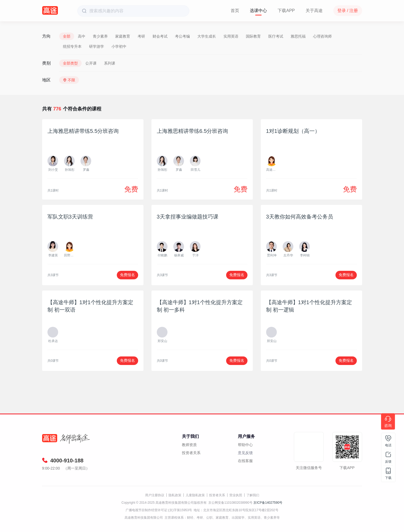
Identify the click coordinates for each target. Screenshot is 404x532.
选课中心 (258, 11)
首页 (235, 11)
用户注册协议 (155, 495)
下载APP (286, 11)
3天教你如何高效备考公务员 (300, 217)
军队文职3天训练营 (70, 217)
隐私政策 (175, 495)
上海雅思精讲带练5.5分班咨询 (83, 131)
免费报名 (127, 275)
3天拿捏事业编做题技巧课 (188, 217)
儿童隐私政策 (195, 495)
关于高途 (314, 11)
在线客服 (245, 461)
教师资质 (189, 445)
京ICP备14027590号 (268, 503)
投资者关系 (191, 453)
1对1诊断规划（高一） (293, 131)
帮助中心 (245, 445)
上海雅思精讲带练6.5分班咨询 (193, 131)
